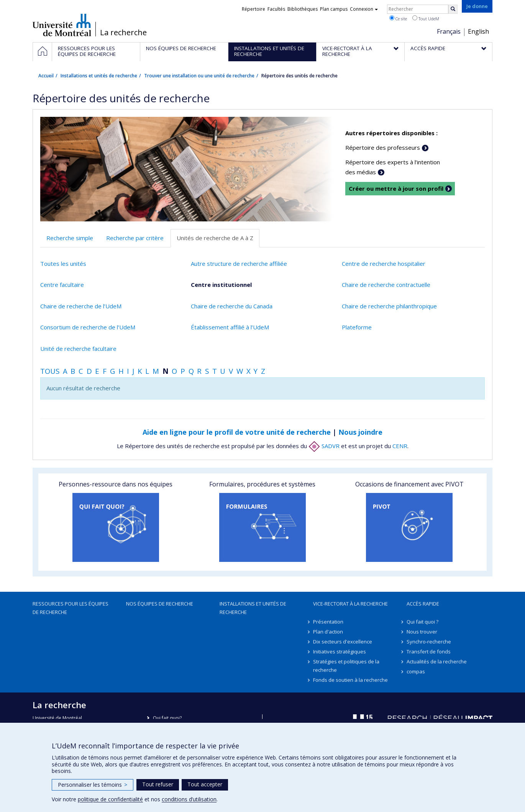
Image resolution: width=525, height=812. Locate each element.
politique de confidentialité (110, 799)
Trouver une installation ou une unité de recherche (199, 76)
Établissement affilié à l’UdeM (230, 327)
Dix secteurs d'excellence (343, 642)
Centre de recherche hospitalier (384, 264)
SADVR (324, 446)
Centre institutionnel (221, 285)
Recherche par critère (135, 238)
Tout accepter (205, 784)
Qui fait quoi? (167, 718)
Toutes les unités (63, 264)
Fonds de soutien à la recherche (350, 680)
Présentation (328, 622)
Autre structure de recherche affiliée (239, 264)
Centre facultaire (62, 285)
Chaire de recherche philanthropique (389, 306)
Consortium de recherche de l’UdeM (88, 327)
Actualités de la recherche (437, 661)
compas (416, 671)
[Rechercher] (453, 9)
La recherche (123, 33)
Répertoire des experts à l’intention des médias (393, 167)
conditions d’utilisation (189, 799)
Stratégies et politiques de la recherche (346, 666)
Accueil (46, 76)
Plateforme (357, 327)
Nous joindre (360, 432)
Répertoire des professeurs (383, 147)
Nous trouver (422, 632)
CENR (400, 446)
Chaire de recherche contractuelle (386, 285)
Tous (50, 371)
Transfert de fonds (429, 652)
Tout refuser (158, 784)
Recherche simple (70, 238)
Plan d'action (328, 632)
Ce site (398, 18)
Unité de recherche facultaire (78, 349)
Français (449, 31)
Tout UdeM (426, 18)
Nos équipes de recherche (160, 604)
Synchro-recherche (429, 642)
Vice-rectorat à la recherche (350, 604)
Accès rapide (423, 604)
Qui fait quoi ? (422, 622)
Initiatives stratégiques (340, 652)
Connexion (364, 9)
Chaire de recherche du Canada (232, 306)
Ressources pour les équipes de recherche (71, 608)
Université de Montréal (62, 25)
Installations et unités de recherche (99, 76)
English (478, 31)
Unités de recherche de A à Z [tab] (215, 238)
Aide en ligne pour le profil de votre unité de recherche (237, 432)
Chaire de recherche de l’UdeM (81, 306)
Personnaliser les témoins (93, 785)
